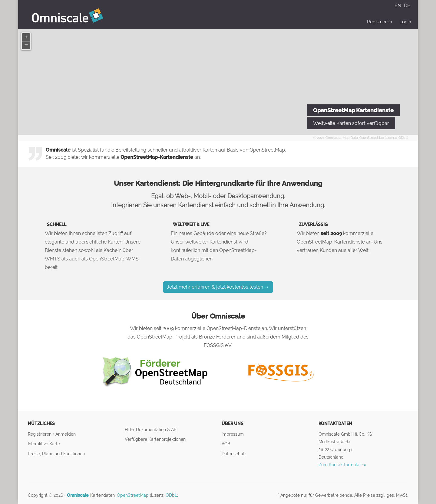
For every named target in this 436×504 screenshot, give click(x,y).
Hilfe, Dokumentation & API (151, 429)
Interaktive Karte (44, 444)
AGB (226, 444)
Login (405, 22)
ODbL (403, 138)
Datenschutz (234, 454)
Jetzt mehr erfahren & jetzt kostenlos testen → (218, 287)
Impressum (233, 434)
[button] (26, 37)
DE (407, 6)
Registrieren (380, 22)
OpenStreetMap (372, 138)
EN (398, 6)
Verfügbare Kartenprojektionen (155, 439)
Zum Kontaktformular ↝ (342, 465)
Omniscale (333, 138)
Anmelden (66, 434)
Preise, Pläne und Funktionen (56, 454)
